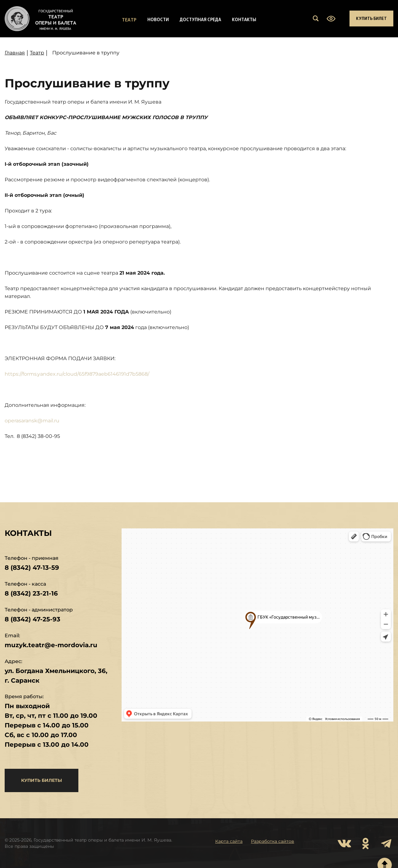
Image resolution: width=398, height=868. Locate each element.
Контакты (244, 19)
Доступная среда (200, 19)
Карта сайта (229, 841)
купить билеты (42, 780)
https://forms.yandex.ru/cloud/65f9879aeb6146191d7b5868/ (77, 374)
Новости (158, 19)
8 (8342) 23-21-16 (31, 593)
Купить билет (371, 18)
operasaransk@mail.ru (32, 421)
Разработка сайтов (273, 841)
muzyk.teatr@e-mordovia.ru (51, 645)
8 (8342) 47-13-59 (32, 568)
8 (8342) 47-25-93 (32, 619)
